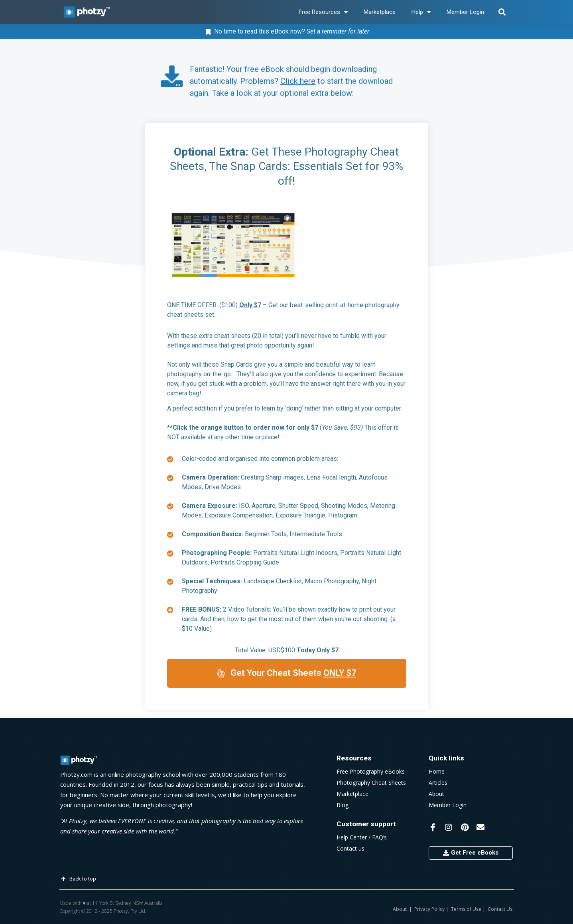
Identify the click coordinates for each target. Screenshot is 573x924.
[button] (502, 12)
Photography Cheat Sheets (371, 783)
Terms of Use (466, 909)
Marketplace (380, 12)
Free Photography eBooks (371, 771)
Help (421, 12)
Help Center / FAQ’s (362, 837)
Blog (343, 805)
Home (437, 771)
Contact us (350, 848)
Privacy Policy (429, 909)
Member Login (465, 12)
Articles (438, 783)
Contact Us (499, 909)
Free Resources (323, 12)
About (436, 794)
